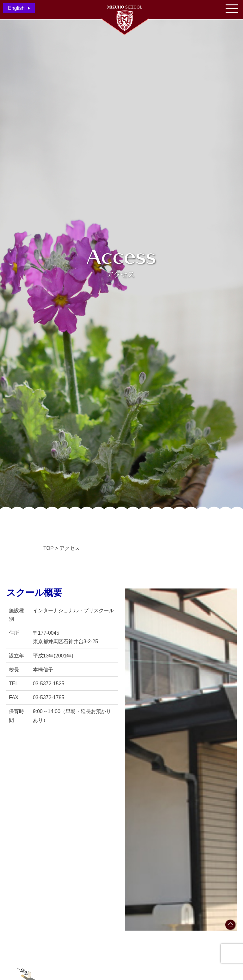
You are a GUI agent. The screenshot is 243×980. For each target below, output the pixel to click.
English (16, 8)
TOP (49, 548)
